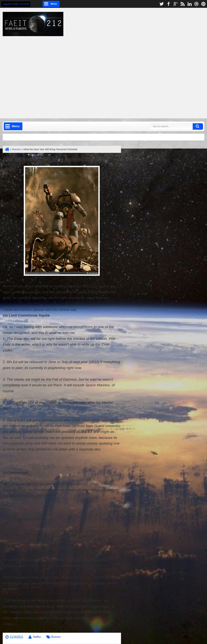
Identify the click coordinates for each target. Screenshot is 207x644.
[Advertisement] (108, 74)
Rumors (56, 637)
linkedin (189, 4)
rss (182, 4)
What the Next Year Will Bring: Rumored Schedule (53, 159)
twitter (161, 4)
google (175, 4)
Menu (54, 4)
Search (198, 126)
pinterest (203, 4)
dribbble (196, 4)
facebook (168, 4)
